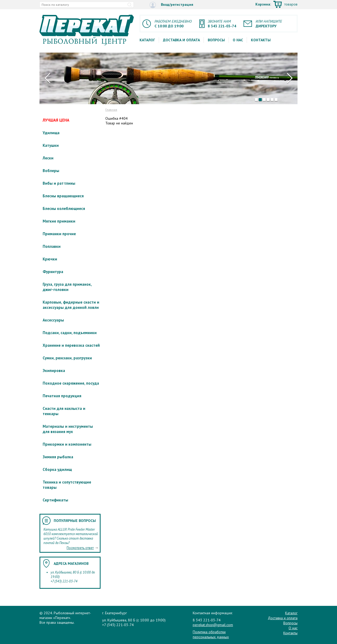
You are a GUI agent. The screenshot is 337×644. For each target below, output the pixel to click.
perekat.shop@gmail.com (213, 625)
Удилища (51, 133)
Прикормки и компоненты (67, 444)
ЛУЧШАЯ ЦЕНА (56, 120)
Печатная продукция (62, 396)
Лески (48, 158)
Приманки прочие (59, 234)
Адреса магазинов (71, 563)
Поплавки (52, 246)
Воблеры (51, 171)
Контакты (261, 40)
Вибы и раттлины (59, 183)
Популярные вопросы (75, 521)
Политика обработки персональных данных (211, 634)
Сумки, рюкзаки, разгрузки (67, 358)
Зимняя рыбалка (58, 457)
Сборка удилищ (57, 469)
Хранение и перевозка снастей (71, 345)
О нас (238, 40)
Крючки (50, 259)
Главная (111, 110)
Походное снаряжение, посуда (71, 383)
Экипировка (54, 371)
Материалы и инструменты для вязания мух (68, 429)
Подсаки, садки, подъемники (70, 333)
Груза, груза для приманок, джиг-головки (67, 287)
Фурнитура (53, 272)
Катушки (51, 145)
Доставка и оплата (181, 40)
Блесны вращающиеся (63, 196)
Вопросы (216, 40)
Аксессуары (53, 320)
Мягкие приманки (59, 221)
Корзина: (276, 5)
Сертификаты (55, 500)
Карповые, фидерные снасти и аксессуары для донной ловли (71, 305)
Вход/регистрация (171, 5)
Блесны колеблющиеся (64, 208)
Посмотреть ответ (80, 548)
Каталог (147, 40)
